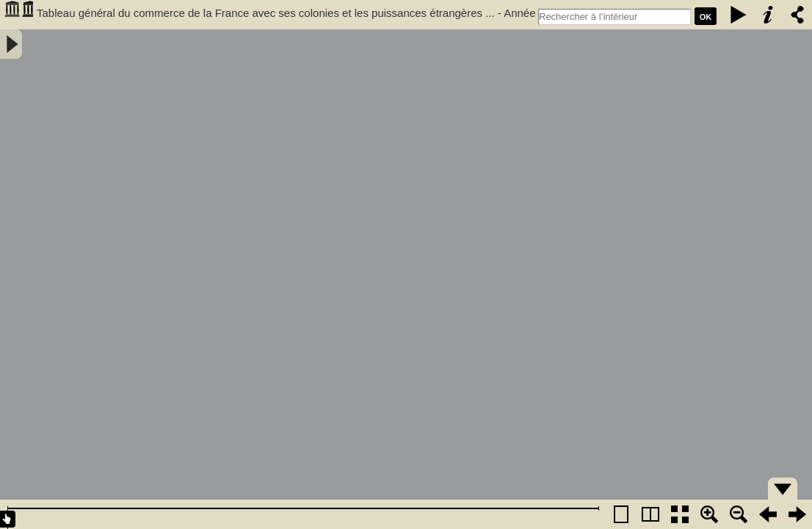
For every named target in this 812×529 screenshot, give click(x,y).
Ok (706, 17)
